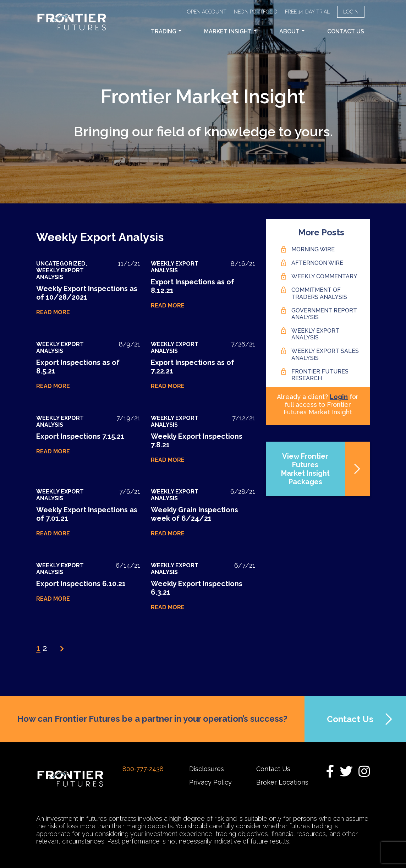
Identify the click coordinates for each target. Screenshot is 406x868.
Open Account (207, 12)
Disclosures (207, 769)
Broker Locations (282, 782)
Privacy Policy (210, 782)
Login (351, 12)
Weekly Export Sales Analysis (325, 354)
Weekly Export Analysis (60, 274)
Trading (166, 31)
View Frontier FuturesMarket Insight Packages (305, 469)
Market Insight (230, 31)
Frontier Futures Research (320, 375)
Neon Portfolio (256, 12)
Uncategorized (61, 264)
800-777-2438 (143, 769)
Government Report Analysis (324, 314)
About (292, 31)
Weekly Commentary (324, 276)
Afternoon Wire (317, 263)
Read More (53, 312)
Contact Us (346, 31)
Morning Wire (313, 249)
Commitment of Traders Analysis (319, 293)
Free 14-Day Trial (307, 12)
